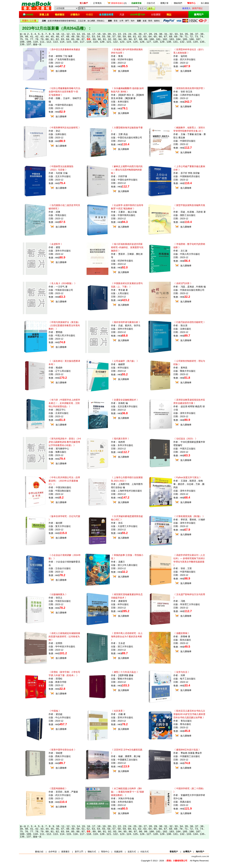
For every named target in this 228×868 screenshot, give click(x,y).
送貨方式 (132, 852)
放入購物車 (61, 71)
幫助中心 (105, 852)
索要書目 (65, 852)
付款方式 (151, 3)
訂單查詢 (97, 3)
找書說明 (118, 852)
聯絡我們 (178, 3)
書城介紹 (39, 852)
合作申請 (53, 852)
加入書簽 (205, 3)
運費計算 (164, 3)
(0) (119, 3)
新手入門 (79, 852)
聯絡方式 (92, 852)
